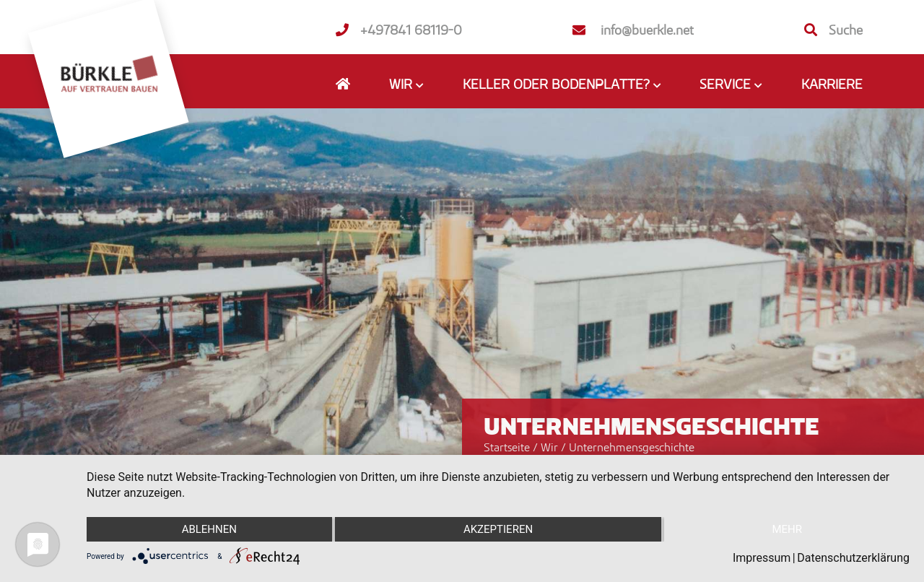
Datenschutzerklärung (853, 558)
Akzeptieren (498, 529)
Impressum (762, 558)
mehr (787, 529)
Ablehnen (209, 529)
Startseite (507, 447)
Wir (551, 447)
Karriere (832, 84)
